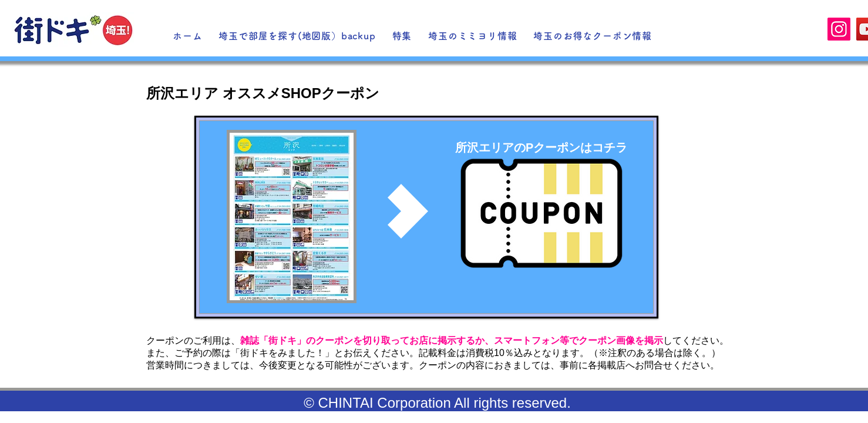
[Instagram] (839, 29)
